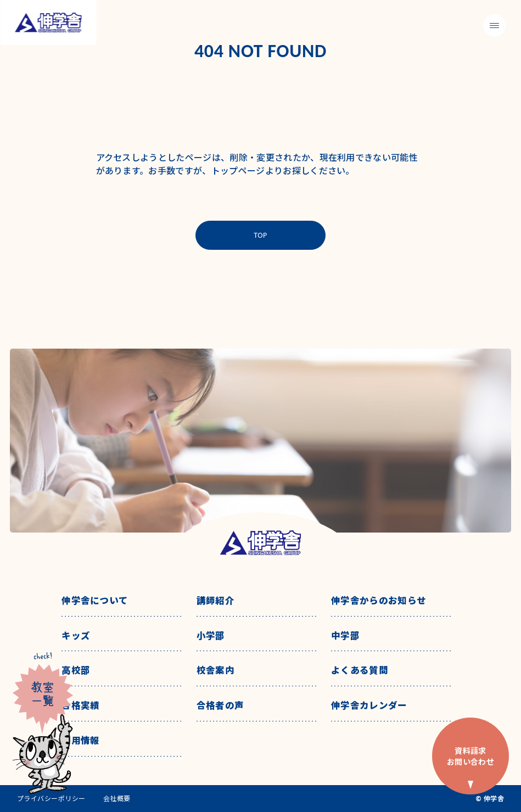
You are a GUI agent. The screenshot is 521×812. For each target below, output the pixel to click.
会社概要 (117, 798)
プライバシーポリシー (51, 798)
